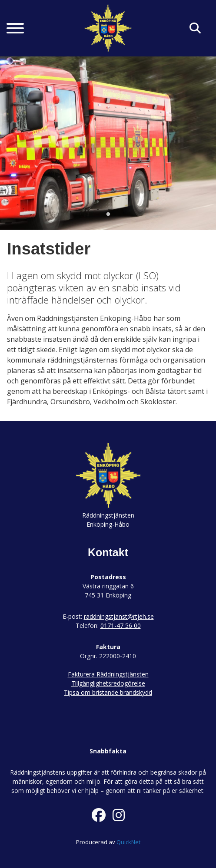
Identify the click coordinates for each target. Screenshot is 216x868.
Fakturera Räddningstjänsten (108, 674)
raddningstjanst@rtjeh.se (119, 616)
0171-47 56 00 (121, 625)
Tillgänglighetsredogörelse (108, 683)
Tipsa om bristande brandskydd (108, 692)
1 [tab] (108, 215)
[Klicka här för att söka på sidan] (195, 29)
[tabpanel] (108, 143)
